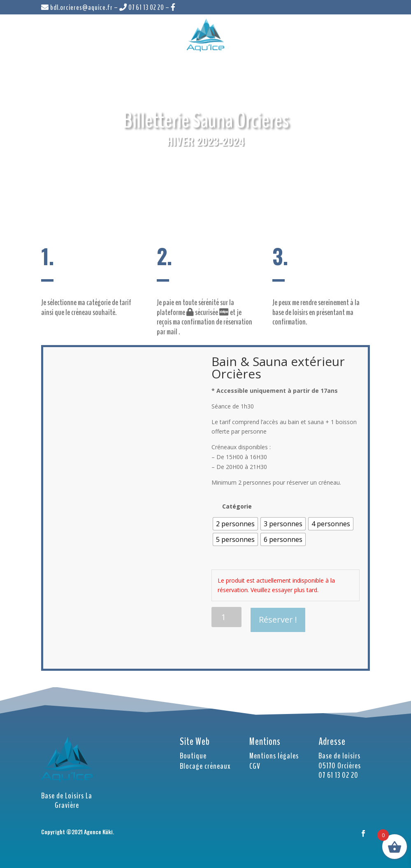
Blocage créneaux (205, 766)
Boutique (193, 756)
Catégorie (237, 506)
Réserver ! (278, 619)
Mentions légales (274, 756)
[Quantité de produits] (226, 617)
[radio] (235, 524)
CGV (255, 766)
